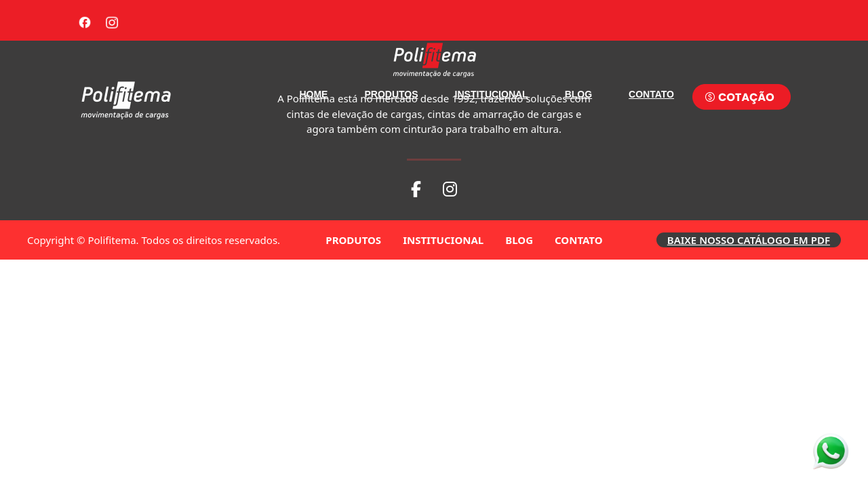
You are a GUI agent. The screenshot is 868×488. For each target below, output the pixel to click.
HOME (313, 94)
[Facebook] (85, 20)
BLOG (578, 94)
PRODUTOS (391, 94)
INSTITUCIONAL (492, 94)
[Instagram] (112, 20)
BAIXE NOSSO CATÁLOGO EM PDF (749, 240)
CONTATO (651, 94)
